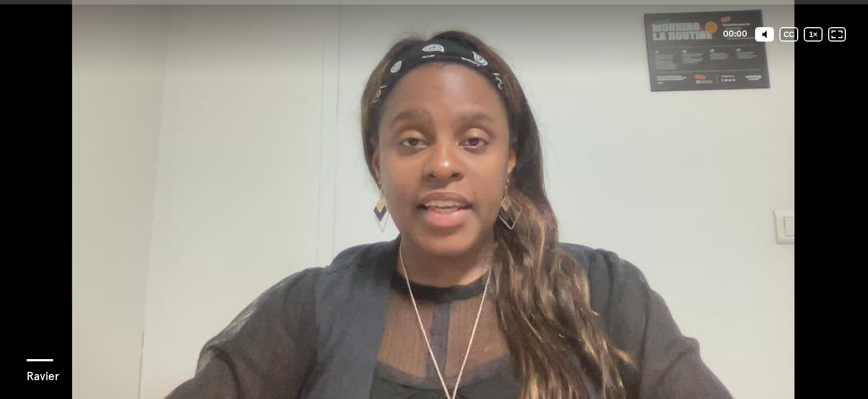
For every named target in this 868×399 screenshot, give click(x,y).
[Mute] (764, 34)
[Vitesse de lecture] (813, 34)
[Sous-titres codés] (789, 34)
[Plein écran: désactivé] (837, 34)
